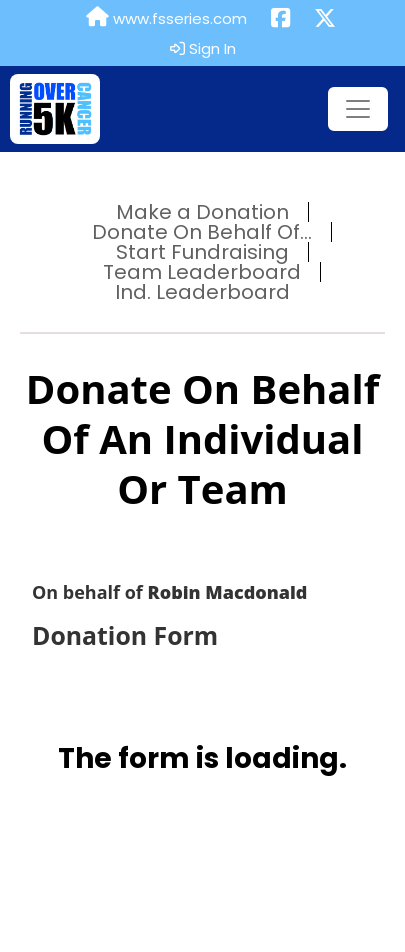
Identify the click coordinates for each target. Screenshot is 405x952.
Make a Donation (202, 212)
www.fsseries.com (166, 18)
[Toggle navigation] (358, 109)
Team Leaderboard (202, 272)
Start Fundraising (202, 252)
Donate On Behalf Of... (202, 232)
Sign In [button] (203, 49)
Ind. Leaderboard (202, 292)
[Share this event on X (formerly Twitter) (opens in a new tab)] (325, 19)
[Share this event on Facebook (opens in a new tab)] (280, 19)
